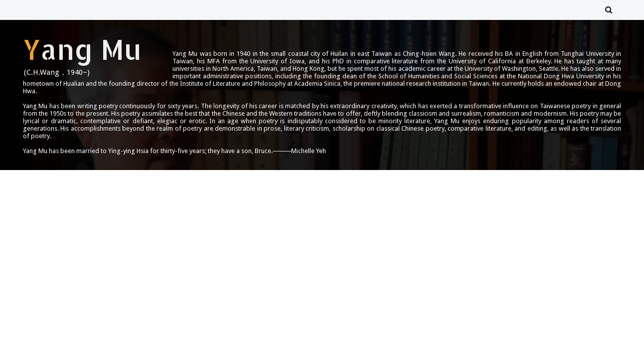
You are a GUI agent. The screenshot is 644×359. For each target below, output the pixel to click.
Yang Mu (82, 49)
